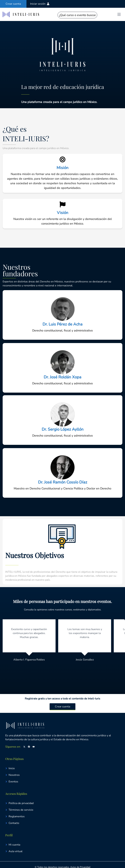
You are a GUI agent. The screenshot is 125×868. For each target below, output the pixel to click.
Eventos (12, 782)
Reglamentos (15, 816)
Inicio (10, 768)
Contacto (12, 823)
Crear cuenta (62, 707)
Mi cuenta (13, 845)
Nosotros (12, 775)
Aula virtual (14, 851)
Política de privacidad (19, 803)
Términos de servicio (19, 810)
